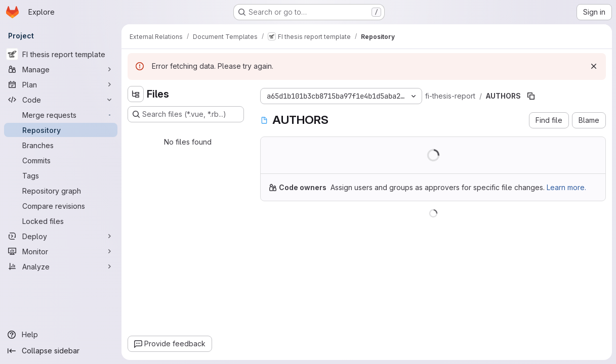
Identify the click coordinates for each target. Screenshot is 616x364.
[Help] (61, 335)
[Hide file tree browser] (136, 94)
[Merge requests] (61, 115)
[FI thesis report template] (61, 54)
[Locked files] (61, 221)
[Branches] (61, 145)
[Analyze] (61, 266)
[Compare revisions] (61, 206)
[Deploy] (61, 236)
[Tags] (61, 175)
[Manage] (61, 69)
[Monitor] (61, 251)
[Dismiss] (594, 66)
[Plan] (61, 84)
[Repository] (61, 130)
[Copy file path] (531, 96)
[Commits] (61, 160)
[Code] (61, 100)
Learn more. (566, 187)
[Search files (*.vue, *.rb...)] (186, 114)
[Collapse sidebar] (61, 351)
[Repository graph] (61, 191)
